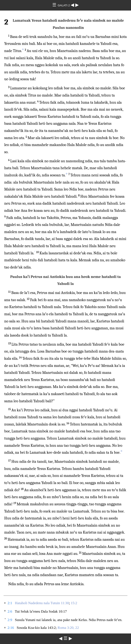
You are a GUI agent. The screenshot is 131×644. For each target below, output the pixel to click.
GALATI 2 (64, 5)
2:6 (10, 611)
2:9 (10, 620)
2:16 (11, 628)
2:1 (10, 603)
